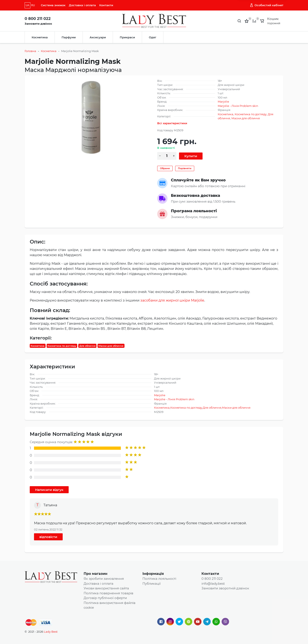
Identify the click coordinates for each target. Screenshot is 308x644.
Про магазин (96, 574)
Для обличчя (87, 346)
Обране (165, 168)
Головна (30, 51)
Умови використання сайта (106, 588)
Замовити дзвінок (38, 24)
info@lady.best (213, 583)
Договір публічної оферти (105, 598)
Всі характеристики (172, 123)
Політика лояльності (159, 579)
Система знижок (53, 5)
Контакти (106, 5)
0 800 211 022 (38, 19)
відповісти (48, 537)
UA (27, 5)
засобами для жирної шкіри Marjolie (172, 300)
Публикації (152, 583)
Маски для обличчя (246, 118)
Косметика (40, 37)
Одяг (153, 37)
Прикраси (127, 37)
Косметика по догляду (251, 114)
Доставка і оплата (82, 5)
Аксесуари (98, 37)
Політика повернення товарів (108, 593)
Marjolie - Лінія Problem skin (238, 106)
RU (33, 5)
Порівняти (185, 168)
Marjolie (223, 102)
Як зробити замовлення (104, 579)
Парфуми (69, 37)
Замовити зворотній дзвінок (225, 588)
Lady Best (51, 632)
